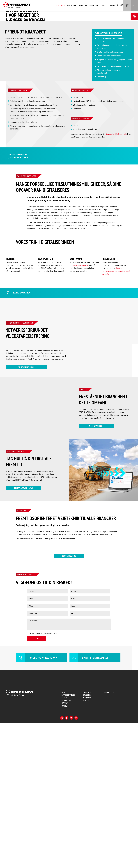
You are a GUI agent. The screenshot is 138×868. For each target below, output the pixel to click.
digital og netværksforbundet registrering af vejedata (116, 398)
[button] (121, 5)
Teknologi (94, 5)
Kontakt (112, 5)
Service (103, 5)
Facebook (67, 863)
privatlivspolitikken (51, 778)
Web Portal (72, 5)
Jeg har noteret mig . (44, 778)
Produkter (60, 5)
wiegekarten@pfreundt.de (116, 179)
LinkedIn (76, 863)
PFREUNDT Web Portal (79, 392)
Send (37, 783)
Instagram (62, 863)
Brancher (83, 5)
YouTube (71, 863)
